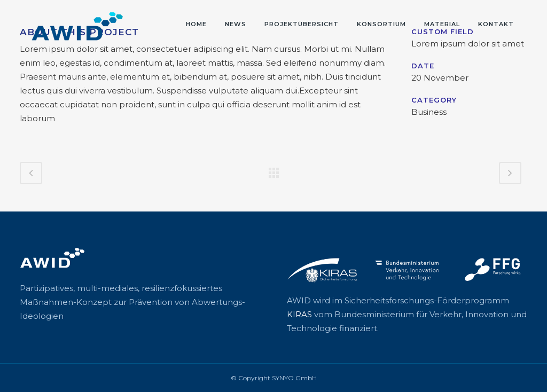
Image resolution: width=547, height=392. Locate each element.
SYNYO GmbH (294, 378)
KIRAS (299, 314)
